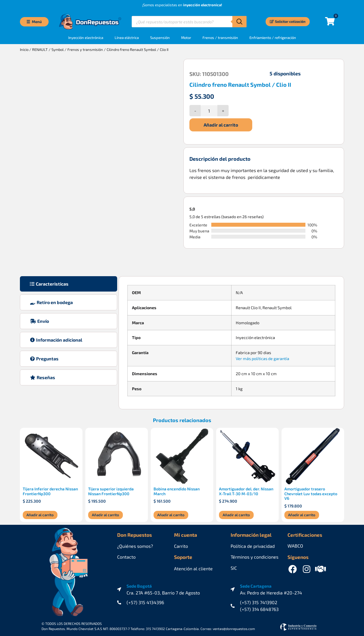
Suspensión (160, 37)
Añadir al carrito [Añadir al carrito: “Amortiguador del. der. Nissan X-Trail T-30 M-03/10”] (236, 513)
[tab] (69, 282)
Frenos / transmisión (220, 37)
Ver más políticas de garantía (262, 357)
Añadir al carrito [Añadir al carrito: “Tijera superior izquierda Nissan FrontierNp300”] (106, 513)
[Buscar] (239, 22)
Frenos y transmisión (85, 49)
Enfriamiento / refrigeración (273, 37)
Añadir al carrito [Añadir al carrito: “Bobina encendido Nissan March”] (171, 513)
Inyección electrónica (86, 37)
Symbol (58, 49)
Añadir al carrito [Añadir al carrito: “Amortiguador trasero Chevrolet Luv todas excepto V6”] (302, 513)
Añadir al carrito (221, 124)
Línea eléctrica (127, 37)
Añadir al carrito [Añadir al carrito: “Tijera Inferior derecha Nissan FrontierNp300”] (40, 513)
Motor (186, 37)
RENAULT (40, 49)
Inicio (24, 49)
